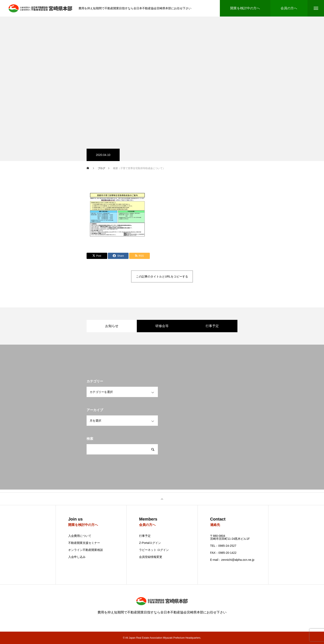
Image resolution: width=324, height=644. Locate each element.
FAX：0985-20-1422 (223, 553)
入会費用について (80, 536)
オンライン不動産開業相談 (86, 550)
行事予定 (145, 536)
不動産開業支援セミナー (84, 543)
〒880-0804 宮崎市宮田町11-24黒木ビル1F (230, 537)
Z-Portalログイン (150, 543)
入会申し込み (77, 557)
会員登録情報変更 (151, 557)
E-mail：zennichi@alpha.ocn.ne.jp (232, 560)
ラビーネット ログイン (154, 550)
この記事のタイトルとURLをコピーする (162, 276)
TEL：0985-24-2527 (223, 546)
